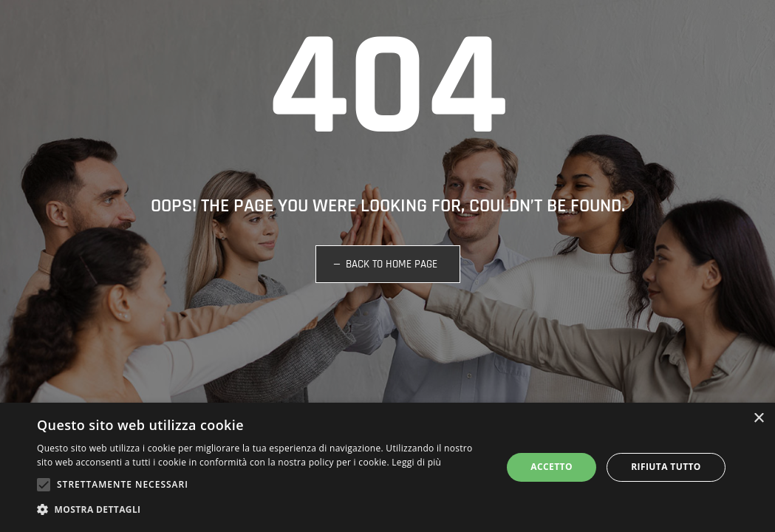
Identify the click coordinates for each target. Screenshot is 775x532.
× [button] (758, 419)
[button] (262, 510)
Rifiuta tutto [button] (666, 467)
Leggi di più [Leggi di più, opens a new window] (416, 462)
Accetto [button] (552, 467)
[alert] (387, 467)
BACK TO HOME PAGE (392, 264)
